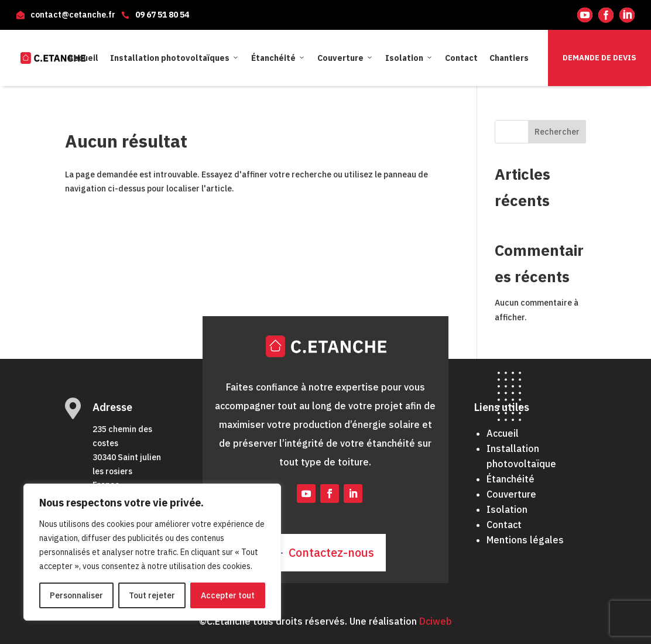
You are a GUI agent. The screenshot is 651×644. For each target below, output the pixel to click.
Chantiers (509, 58)
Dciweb (436, 621)
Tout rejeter (152, 595)
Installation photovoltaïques (175, 58)
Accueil (83, 58)
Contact (461, 58)
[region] (152, 552)
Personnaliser (76, 595)
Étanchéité (278, 58)
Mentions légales (525, 540)
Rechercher (557, 132)
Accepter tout (228, 595)
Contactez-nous (331, 552)
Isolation (409, 58)
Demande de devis (599, 58)
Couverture (345, 58)
